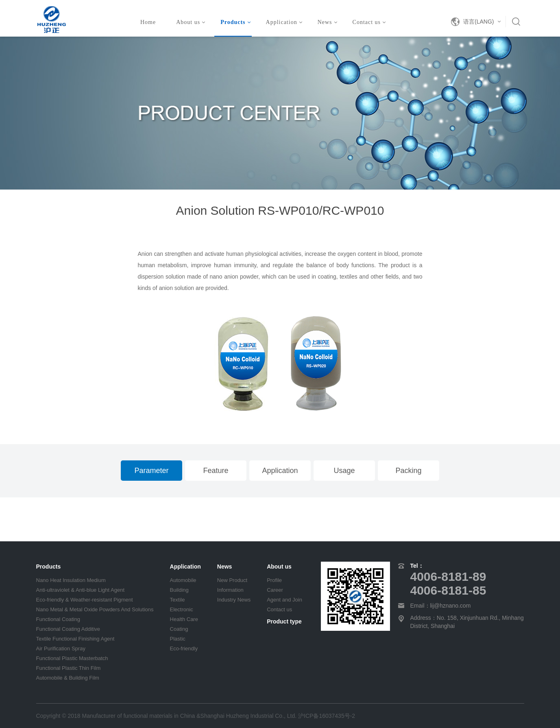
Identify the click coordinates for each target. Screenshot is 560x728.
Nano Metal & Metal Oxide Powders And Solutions (95, 609)
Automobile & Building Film (68, 678)
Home (148, 22)
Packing (408, 471)
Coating (179, 629)
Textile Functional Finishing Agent (75, 639)
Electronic (182, 609)
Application (284, 22)
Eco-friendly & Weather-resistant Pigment (85, 600)
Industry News (234, 600)
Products (235, 22)
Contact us (369, 22)
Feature (216, 471)
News (327, 22)
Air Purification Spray (61, 648)
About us (191, 22)
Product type (284, 621)
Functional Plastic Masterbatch (72, 658)
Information (230, 590)
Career (275, 590)
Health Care (184, 619)
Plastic (178, 639)
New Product (232, 580)
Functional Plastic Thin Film (69, 668)
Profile (274, 580)
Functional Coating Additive (68, 629)
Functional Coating (58, 619)
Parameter (151, 471)
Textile (178, 600)
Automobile (183, 580)
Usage (344, 471)
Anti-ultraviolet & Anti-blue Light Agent (81, 590)
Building (179, 590)
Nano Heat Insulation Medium (71, 580)
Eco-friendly (184, 648)
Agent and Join (284, 600)
